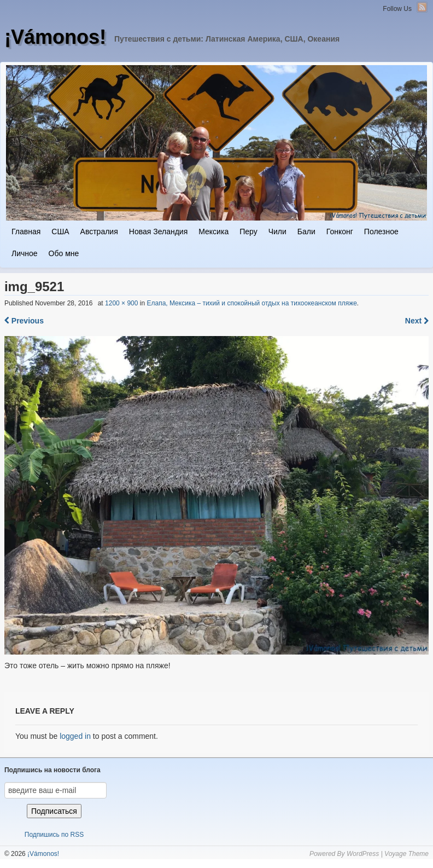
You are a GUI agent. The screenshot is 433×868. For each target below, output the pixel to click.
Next (417, 321)
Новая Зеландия (158, 232)
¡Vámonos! (55, 37)
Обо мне (64, 253)
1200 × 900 (121, 303)
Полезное (381, 232)
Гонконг (340, 232)
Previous (24, 321)
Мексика (213, 232)
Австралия (99, 232)
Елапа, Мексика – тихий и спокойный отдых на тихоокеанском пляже (251, 303)
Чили (277, 232)
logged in (75, 736)
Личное (25, 253)
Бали (306, 232)
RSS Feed (422, 7)
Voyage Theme (406, 854)
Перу (248, 232)
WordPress (363, 854)
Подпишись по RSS (54, 835)
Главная (26, 232)
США (60, 232)
